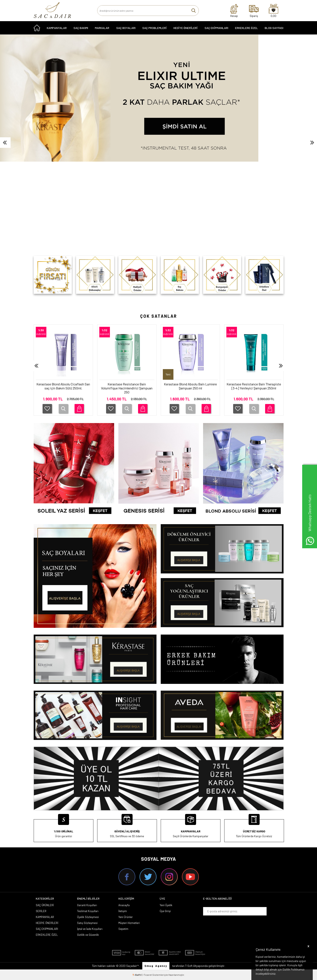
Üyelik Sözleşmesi (88, 917)
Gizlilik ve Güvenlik (88, 935)
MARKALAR (102, 28)
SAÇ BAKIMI (81, 28)
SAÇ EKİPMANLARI (216, 28)
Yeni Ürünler (126, 917)
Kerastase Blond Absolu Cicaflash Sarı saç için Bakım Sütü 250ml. (63, 386)
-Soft (137, 975)
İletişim (123, 911)
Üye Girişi (165, 911)
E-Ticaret (147, 975)
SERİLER (41, 911)
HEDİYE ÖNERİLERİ (185, 28)
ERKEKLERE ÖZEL (246, 28)
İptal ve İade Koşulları (90, 929)
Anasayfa (124, 905)
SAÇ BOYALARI (126, 28)
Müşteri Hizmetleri (129, 923)
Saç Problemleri (154, 28)
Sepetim (123, 929)
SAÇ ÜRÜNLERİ (45, 905)
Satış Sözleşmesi (87, 923)
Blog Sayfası (274, 28)
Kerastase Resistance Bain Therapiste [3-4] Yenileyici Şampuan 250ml (254, 386)
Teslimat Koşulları (88, 911)
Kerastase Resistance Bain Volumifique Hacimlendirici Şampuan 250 (127, 388)
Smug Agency (156, 966)
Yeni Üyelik (166, 905)
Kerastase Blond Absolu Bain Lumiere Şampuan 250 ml (190, 386)
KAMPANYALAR (57, 28)
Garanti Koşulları (87, 905)
